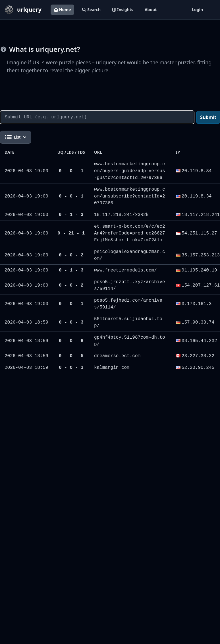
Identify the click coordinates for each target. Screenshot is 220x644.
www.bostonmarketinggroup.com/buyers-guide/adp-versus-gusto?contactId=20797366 (130, 171)
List (15, 137)
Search (91, 10)
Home (62, 10)
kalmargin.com (112, 368)
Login (197, 10)
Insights (123, 10)
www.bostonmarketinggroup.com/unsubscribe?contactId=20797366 (130, 196)
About (151, 10)
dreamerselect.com (117, 356)
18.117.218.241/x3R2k (121, 215)
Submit (208, 117)
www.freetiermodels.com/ (125, 270)
